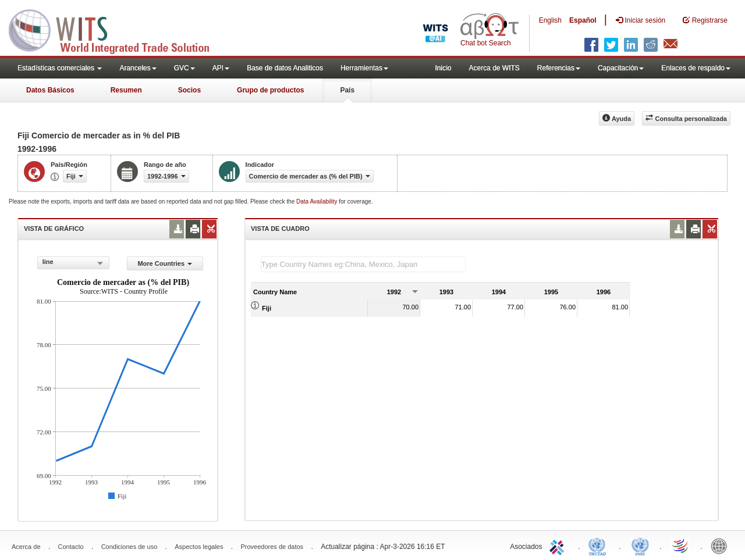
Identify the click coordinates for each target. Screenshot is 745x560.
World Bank (722, 545)
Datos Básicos (50, 90)
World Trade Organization (681, 545)
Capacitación (621, 68)
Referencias (559, 68)
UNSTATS (640, 545)
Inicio (443, 68)
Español (583, 20)
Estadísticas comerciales (60, 68)
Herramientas (364, 68)
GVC (185, 68)
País (347, 90)
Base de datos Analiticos (285, 68)
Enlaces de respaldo (696, 68)
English (550, 20)
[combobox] (73, 263)
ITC (559, 545)
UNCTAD (599, 545)
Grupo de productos (270, 90)
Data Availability (317, 201)
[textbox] (363, 264)
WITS (116, 29)
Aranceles (138, 68)
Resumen (126, 90)
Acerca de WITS (494, 68)
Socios (189, 90)
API (221, 68)
